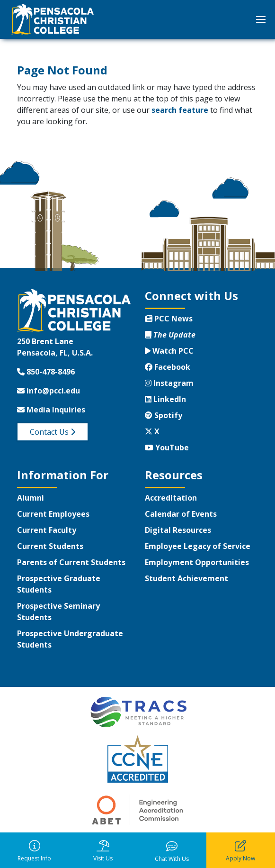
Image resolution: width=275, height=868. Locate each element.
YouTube (167, 448)
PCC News (169, 319)
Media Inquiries (51, 410)
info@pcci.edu (49, 391)
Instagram (169, 383)
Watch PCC (169, 351)
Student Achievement (186, 578)
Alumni (31, 498)
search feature (180, 110)
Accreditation (171, 498)
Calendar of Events (181, 514)
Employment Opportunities (197, 562)
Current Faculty (47, 530)
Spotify (164, 415)
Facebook (168, 367)
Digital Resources (178, 530)
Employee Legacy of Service (198, 546)
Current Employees (53, 514)
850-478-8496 (46, 372)
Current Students (50, 546)
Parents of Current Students (71, 562)
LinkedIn (165, 399)
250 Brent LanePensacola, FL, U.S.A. (55, 347)
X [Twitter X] (152, 431)
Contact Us (53, 432)
